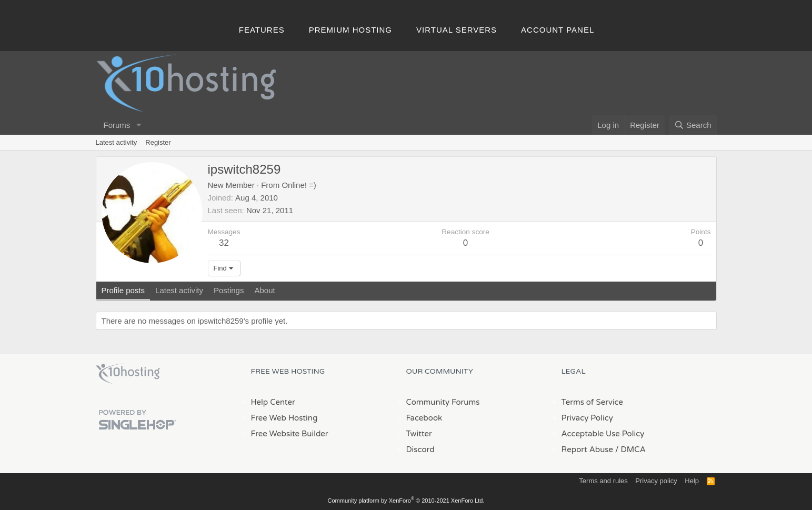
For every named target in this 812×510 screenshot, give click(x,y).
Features (262, 30)
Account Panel (558, 30)
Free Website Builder (290, 434)
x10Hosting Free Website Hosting (128, 374)
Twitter (419, 434)
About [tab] (264, 290)
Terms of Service (593, 402)
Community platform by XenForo (406, 501)
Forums (117, 125)
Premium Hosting (350, 30)
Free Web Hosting (284, 418)
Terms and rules (603, 481)
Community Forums (443, 402)
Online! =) (299, 185)
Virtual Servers (457, 30)
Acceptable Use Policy (603, 434)
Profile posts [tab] (123, 290)
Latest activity (117, 142)
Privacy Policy (587, 418)
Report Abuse (588, 449)
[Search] (693, 125)
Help (692, 481)
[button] (138, 125)
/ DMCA (630, 449)
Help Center (273, 402)
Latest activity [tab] (179, 290)
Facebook (424, 418)
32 (224, 243)
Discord (420, 449)
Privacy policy (656, 481)
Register (158, 142)
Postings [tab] (229, 290)
